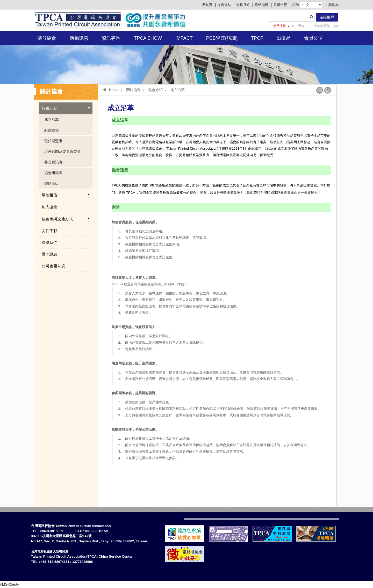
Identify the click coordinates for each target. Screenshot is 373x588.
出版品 (284, 38)
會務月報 (243, 5)
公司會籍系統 (53, 266)
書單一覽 (280, 5)
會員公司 (313, 38)
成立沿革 (52, 120)
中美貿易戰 (321, 26)
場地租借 (66, 195)
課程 (301, 26)
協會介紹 (66, 108)
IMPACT (184, 38)
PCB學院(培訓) (222, 38)
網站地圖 (262, 5)
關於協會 (47, 38)
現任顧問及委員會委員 (62, 151)
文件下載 (49, 231)
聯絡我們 (49, 242)
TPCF (257, 38)
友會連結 (224, 5)
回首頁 (207, 5)
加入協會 (49, 207)
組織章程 (52, 130)
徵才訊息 (49, 254)
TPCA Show (148, 38)
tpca (336, 26)
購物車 (333, 5)
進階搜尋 (327, 17)
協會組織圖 (53, 173)
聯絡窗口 (52, 183)
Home (110, 90)
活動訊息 (79, 38)
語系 (296, 4)
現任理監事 (53, 141)
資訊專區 (111, 38)
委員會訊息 (53, 162)
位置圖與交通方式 (66, 219)
